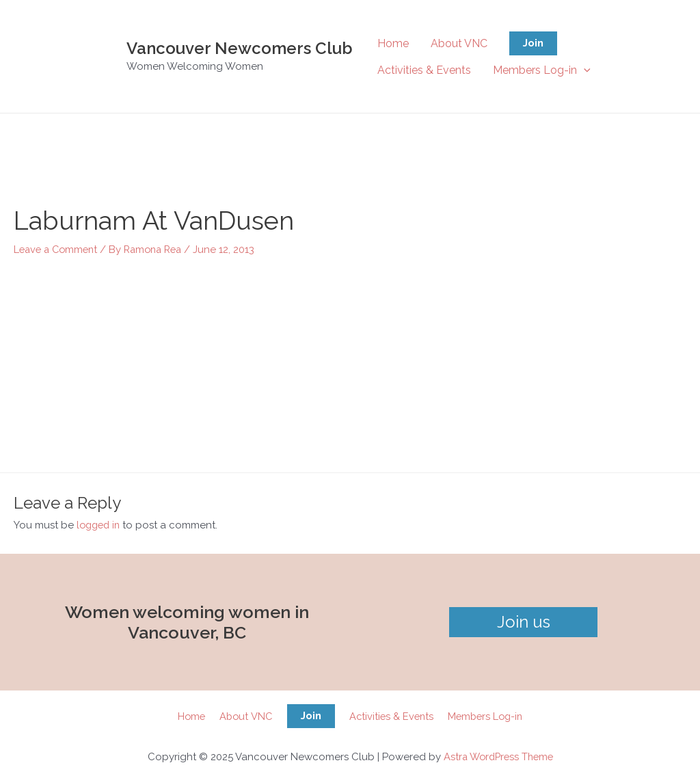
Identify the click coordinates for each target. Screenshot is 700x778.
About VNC (459, 43)
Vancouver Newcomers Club (240, 48)
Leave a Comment (58, 249)
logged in (100, 524)
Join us (524, 621)
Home (393, 43)
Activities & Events (424, 70)
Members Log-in (542, 70)
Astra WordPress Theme (498, 756)
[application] (584, 70)
